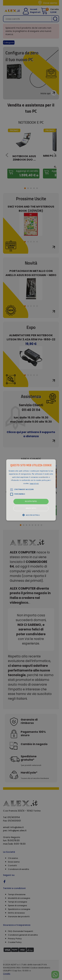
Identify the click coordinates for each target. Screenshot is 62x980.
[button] (31, 490)
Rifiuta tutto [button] (31, 508)
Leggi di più (34, 483)
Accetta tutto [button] (31, 502)
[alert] (31, 490)
